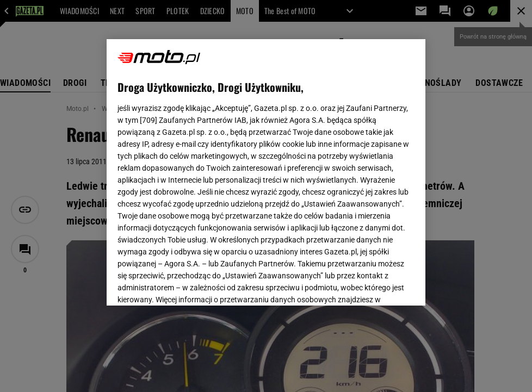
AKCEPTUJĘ (378, 284)
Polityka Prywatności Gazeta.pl (214, 167)
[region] (266, 172)
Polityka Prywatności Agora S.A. (328, 167)
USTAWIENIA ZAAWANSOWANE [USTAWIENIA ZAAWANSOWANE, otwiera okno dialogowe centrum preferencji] (188, 284)
